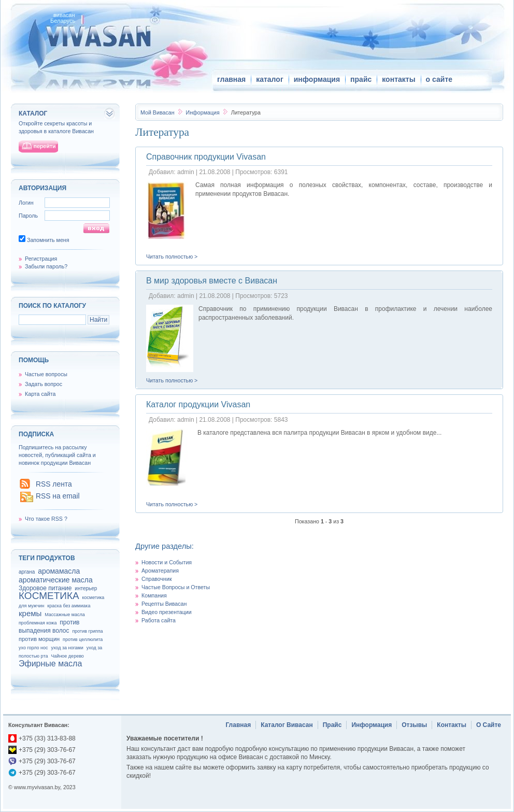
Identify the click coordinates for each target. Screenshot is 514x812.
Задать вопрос (44, 384)
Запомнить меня (48, 240)
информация (317, 79)
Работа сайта (159, 620)
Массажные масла (65, 615)
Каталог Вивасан (287, 725)
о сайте (439, 79)
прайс (361, 79)
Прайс (332, 725)
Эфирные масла (50, 664)
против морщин (39, 639)
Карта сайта (40, 394)
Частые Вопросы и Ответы (176, 587)
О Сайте (489, 725)
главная (231, 79)
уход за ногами (67, 648)
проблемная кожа (38, 623)
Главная (238, 725)
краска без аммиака (69, 606)
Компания (154, 595)
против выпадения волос (49, 626)
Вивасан (158, 112)
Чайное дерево (67, 656)
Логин (26, 203)
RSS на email (58, 496)
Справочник (157, 579)
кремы (30, 613)
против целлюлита (83, 639)
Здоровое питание (45, 588)
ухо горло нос (33, 648)
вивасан (64, 15)
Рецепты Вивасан (164, 604)
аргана (27, 572)
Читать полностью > (172, 257)
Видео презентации (167, 612)
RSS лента (54, 484)
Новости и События (167, 562)
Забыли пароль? (46, 266)
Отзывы (414, 725)
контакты (398, 79)
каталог (270, 79)
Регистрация (41, 259)
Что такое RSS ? (46, 519)
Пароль (28, 216)
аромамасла (59, 571)
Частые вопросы (46, 374)
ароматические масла (56, 580)
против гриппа (87, 631)
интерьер (86, 588)
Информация (203, 112)
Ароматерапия (160, 571)
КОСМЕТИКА (49, 596)
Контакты (452, 725)
